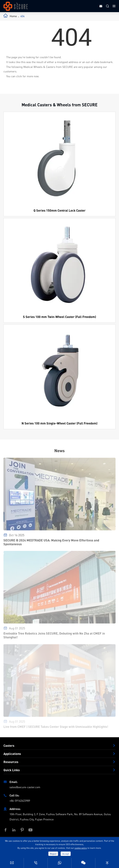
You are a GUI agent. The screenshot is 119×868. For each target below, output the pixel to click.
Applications (12, 754)
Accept (66, 854)
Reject (53, 854)
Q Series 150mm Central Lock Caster (59, 210)
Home (13, 16)
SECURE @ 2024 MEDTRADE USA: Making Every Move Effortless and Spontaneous (51, 543)
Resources (11, 762)
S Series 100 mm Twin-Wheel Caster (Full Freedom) (59, 317)
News (59, 451)
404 (22, 16)
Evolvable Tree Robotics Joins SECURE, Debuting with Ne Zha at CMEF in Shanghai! (54, 637)
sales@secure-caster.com (25, 787)
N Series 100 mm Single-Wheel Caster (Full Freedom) (59, 423)
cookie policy (81, 848)
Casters (9, 746)
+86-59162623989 (20, 801)
